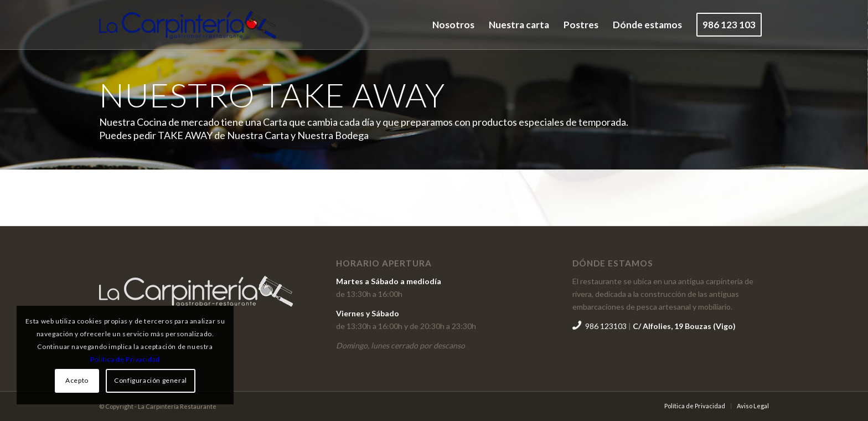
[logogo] (188, 25)
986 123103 (607, 326)
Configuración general (151, 380)
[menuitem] (453, 25)
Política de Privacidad (125, 359)
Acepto (77, 380)
